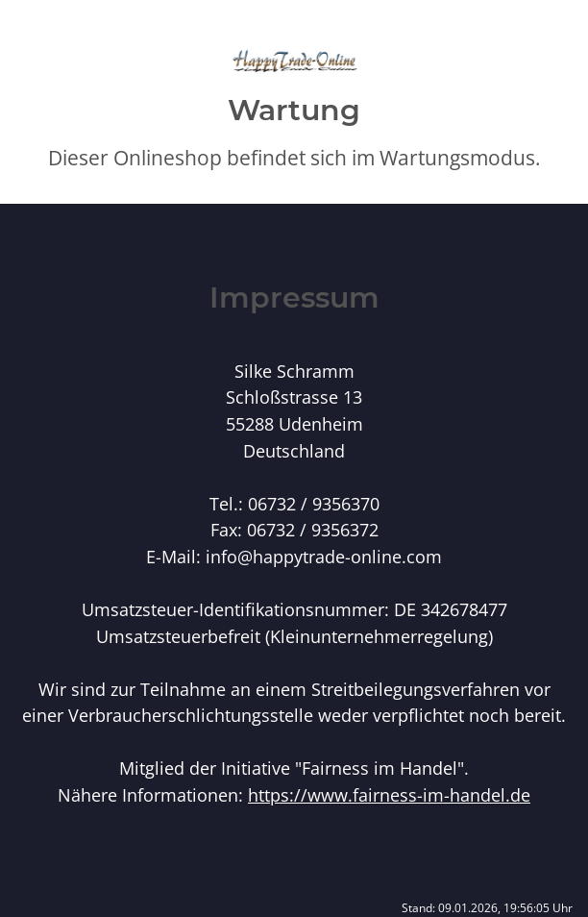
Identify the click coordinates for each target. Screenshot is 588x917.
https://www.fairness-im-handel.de (389, 794)
